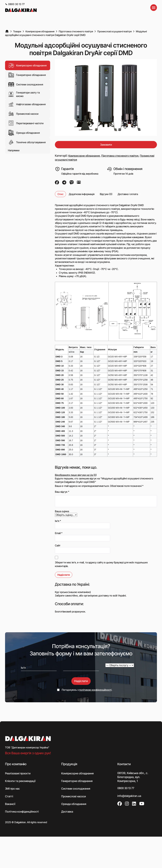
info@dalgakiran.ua (130, 796)
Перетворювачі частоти (26, 123)
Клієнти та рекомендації (21, 781)
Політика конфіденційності (23, 812)
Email (59, 533)
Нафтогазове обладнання (27, 104)
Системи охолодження (25, 84)
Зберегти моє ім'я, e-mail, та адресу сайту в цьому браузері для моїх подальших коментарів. (101, 564)
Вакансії (11, 805)
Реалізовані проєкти (18, 774)
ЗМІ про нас (13, 789)
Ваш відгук (62, 492)
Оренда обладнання (24, 133)
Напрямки (14, 150)
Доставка (67, 812)
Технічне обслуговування (27, 142)
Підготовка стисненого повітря (124, 156)
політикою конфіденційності (95, 690)
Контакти (124, 764)
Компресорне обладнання (27, 65)
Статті (9, 797)
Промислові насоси (23, 114)
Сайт (58, 546)
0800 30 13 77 (15, 4)
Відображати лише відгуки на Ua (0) (76, 475)
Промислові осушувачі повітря (75, 160)
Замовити (106, 145)
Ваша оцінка (62, 511)
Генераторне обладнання (27, 75)
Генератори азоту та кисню (24, 94)
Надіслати (81, 681)
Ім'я (58, 521)
